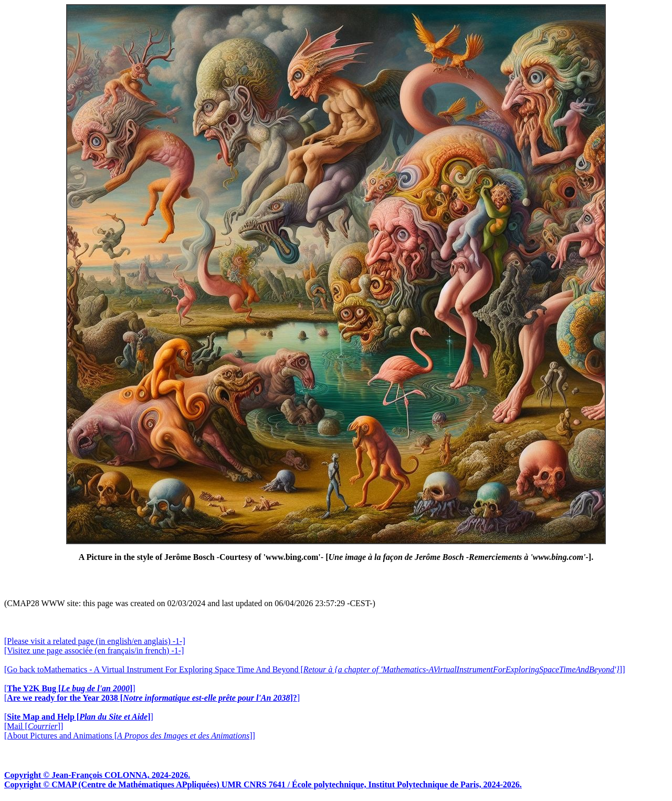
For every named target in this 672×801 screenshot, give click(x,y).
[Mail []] (34, 726)
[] (70, 688)
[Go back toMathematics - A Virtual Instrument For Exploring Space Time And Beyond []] (314, 669)
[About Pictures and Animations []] (130, 736)
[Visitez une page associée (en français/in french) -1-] (94, 651)
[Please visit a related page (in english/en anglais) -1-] (95, 641)
